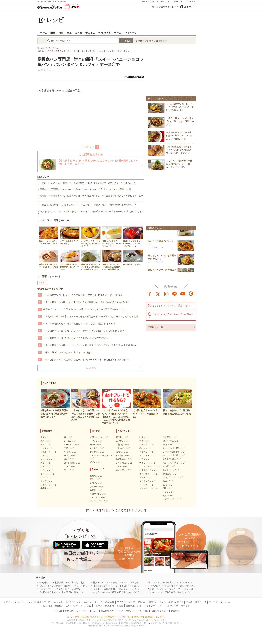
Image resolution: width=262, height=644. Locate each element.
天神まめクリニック (93, 602)
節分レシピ (95, 479)
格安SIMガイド (176, 602)
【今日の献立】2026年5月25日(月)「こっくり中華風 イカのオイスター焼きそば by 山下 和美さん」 (91, 345)
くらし (152, 1)
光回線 (189, 602)
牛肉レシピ (45, 437)
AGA (162, 606)
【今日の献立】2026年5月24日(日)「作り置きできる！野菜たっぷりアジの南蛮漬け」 (85, 331)
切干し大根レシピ (72, 463)
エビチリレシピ (146, 452)
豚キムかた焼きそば (158, 243)
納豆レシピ (69, 459)
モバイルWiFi (215, 602)
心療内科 (110, 602)
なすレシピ (45, 466)
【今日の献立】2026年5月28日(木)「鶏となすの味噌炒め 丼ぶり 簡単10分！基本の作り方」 (87, 302)
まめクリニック (73, 602)
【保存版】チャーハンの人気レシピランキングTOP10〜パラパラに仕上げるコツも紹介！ (87, 360)
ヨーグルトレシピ (72, 445)
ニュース (98, 606)
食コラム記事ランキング (50, 289)
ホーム (44, 33)
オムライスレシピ (147, 455)
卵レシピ (68, 437)
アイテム (121, 602)
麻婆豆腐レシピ (146, 445)
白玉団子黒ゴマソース (133, 258)
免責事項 (175, 611)
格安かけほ (201, 602)
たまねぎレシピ (47, 455)
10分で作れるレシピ (172, 441)
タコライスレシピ (147, 481)
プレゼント (178, 1)
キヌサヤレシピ (97, 448)
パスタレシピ (145, 459)
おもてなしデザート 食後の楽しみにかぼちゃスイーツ (91, 237)
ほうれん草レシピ (48, 485)
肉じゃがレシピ (123, 448)
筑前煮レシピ (122, 452)
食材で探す (143, 41)
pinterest (191, 294)
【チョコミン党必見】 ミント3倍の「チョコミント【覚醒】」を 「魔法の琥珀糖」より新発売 (139, 586)
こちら (151, 623)
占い (170, 1)
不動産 (120, 606)
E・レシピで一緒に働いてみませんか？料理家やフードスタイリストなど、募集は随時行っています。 (117, 617)
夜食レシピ (168, 496)
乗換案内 (109, 606)
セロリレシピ (96, 445)
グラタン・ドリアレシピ (150, 466)
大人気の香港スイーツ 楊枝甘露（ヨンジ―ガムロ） (70, 260)
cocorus (228, 602)
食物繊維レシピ (170, 474)
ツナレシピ (69, 470)
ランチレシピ (169, 492)
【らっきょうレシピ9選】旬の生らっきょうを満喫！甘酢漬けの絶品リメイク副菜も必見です (84, 586)
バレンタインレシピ (99, 501)
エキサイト (190, 7)
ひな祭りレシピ (97, 487)
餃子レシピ (144, 441)
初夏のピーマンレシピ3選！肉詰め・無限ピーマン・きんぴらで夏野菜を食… (180, 135)
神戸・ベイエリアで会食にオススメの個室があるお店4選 (121, 583)
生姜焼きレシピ (123, 445)
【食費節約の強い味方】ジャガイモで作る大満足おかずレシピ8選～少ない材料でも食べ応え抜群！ (92, 316)
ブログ (131, 602)
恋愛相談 (59, 606)
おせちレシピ (96, 476)
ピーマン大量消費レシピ (174, 452)
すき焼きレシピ (123, 455)
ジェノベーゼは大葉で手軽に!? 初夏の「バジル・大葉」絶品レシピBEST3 (79, 324)
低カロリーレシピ (171, 470)
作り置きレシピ (170, 437)
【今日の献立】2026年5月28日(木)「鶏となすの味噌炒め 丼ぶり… (180, 121)
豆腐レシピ (69, 448)
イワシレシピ (96, 441)
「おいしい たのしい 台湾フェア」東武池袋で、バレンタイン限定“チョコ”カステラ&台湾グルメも (88, 183)
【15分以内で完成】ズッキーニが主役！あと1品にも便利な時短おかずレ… (180, 107)
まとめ (78, 33)
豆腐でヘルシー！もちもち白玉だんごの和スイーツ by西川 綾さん (112, 260)
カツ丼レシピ (122, 441)
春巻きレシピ (145, 448)
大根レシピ (45, 463)
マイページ (131, 33)
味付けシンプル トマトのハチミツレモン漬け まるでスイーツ (133, 237)
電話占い (142, 602)
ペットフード (151, 606)
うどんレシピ (122, 466)
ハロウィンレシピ (98, 494)
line (175, 294)
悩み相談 (48, 606)
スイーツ (42, 283)
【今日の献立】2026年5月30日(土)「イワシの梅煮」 (68, 352)
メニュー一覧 (190, 1)
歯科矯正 (130, 606)
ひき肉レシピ (46, 448)
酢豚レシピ (144, 437)
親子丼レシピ (122, 437)
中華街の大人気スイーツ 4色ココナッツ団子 (49, 259)
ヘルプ (120, 611)
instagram (166, 294)
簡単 (69, 33)
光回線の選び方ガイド (39, 602)
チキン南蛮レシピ (124, 463)
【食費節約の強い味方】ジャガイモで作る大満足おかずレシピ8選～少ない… (179, 150)
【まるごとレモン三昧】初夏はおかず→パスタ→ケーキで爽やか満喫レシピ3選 (186, 592)
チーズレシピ (70, 441)
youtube (183, 294)
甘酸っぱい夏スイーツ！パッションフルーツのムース (112, 237)
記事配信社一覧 (155, 327)
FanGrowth (58, 602)
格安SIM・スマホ (157, 602)
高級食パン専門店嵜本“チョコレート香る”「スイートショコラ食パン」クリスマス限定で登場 (85, 189)
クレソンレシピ (97, 452)
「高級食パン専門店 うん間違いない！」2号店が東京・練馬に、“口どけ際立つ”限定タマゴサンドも (88, 205)
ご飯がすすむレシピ (172, 499)
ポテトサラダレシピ (148, 474)
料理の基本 (105, 33)
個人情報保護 (107, 611)
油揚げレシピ (70, 455)
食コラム (90, 33)
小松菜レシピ (46, 488)
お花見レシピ (96, 490)
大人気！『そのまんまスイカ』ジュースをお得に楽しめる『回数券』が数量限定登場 (189, 589)
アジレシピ (95, 462)
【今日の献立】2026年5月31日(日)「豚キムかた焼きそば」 (67, 592)
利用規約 (69, 611)
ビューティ (161, 1)
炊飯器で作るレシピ (172, 459)
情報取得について (159, 611)
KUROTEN (20, 602)
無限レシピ (168, 485)
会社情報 (58, 611)
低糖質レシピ (169, 466)
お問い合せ (131, 611)
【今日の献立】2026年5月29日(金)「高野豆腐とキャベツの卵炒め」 (76, 338)
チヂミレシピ (145, 477)
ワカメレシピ (70, 466)
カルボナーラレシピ (148, 470)
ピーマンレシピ (47, 474)
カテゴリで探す (159, 41)
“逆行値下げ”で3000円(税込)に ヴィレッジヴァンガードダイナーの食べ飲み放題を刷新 (189, 583)
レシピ (88, 606)
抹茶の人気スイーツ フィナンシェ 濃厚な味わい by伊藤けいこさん (91, 260)
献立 (53, 33)
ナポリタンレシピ (147, 463)
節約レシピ (168, 481)
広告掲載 (144, 611)
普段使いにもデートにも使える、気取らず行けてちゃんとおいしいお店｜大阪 (185, 586)
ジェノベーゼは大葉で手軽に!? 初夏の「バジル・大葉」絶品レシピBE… (179, 164)
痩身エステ (173, 606)
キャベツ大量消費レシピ (174, 448)
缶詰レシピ (168, 445)
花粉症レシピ (96, 483)
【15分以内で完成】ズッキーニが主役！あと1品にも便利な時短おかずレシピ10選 (83, 295)
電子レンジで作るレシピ (174, 463)
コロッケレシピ (146, 485)
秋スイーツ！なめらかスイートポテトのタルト (49, 237)
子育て (145, 1)
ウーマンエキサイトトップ (165, 7)
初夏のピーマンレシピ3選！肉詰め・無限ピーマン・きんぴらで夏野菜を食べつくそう (85, 309)
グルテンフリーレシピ (173, 477)
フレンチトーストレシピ (150, 488)
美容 (139, 606)
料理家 (118, 33)
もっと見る (91, 368)
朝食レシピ (168, 488)
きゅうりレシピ (47, 481)
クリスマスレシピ (98, 497)
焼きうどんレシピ (124, 470)
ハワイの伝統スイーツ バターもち (70, 236)
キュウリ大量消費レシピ (174, 455)
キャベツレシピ (47, 459)
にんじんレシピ (47, 477)
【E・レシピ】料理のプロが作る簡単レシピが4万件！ (117, 510)
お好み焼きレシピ (124, 459)
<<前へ (87, 147)
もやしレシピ (46, 470)
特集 (61, 33)
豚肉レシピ (45, 441)
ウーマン (78, 606)
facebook (150, 294)
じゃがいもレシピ (48, 452)
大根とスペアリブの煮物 (160, 272)
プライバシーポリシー (87, 611)
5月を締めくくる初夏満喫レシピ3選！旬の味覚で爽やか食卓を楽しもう (74, 583)
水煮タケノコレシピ (99, 437)
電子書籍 (185, 606)
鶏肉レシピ (45, 445)
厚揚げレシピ (70, 452)
